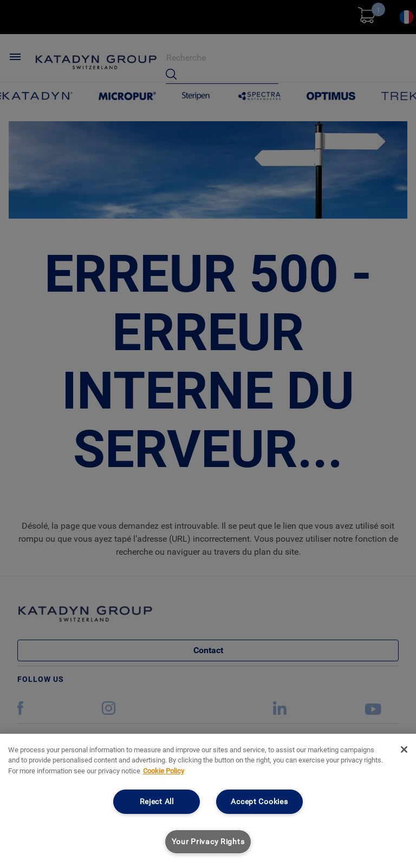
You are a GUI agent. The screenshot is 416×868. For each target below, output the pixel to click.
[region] (208, 801)
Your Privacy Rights (208, 842)
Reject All (157, 802)
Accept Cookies (259, 802)
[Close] (404, 749)
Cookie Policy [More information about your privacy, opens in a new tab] (164, 771)
